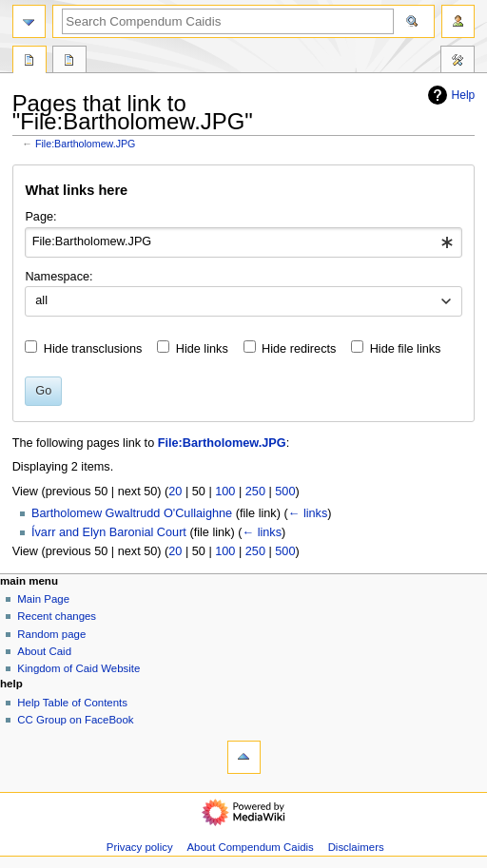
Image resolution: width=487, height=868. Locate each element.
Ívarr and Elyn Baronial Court (109, 532)
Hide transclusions (93, 349)
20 (175, 492)
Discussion (69, 62)
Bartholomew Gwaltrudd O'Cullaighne (132, 513)
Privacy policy (140, 847)
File (29, 62)
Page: (40, 217)
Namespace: (58, 277)
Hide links (202, 349)
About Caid (44, 651)
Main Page (43, 599)
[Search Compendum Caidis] (228, 21)
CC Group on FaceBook (75, 720)
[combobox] (243, 242)
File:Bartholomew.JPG (85, 144)
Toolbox (458, 62)
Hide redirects (299, 349)
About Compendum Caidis (250, 847)
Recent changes (57, 616)
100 (225, 492)
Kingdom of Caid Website (78, 668)
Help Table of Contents (72, 703)
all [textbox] (41, 300)
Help (449, 95)
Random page (51, 634)
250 (255, 492)
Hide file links (406, 349)
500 (285, 492)
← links (308, 513)
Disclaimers (356, 847)
